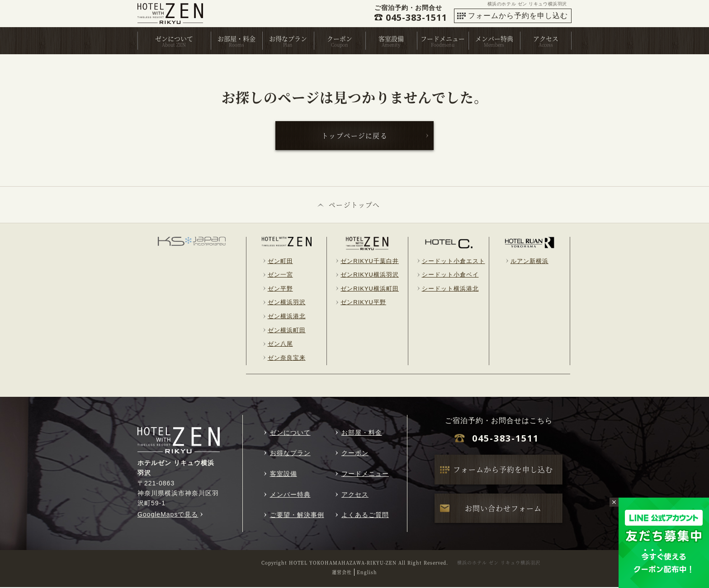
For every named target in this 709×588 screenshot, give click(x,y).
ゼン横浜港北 (287, 317)
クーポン (340, 38)
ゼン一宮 (280, 275)
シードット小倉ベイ (450, 275)
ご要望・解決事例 (297, 516)
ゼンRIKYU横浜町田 (370, 289)
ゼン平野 (280, 289)
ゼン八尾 (280, 345)
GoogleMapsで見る (168, 515)
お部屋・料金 (236, 38)
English (367, 573)
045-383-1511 (506, 439)
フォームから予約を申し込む (518, 16)
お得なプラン (288, 38)
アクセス (546, 38)
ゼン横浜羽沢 (287, 303)
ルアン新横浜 (529, 262)
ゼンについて (174, 38)
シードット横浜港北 (450, 289)
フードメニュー (443, 38)
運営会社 (342, 573)
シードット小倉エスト (454, 262)
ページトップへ (355, 205)
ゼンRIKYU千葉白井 (370, 262)
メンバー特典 (494, 38)
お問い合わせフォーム (503, 509)
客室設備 (391, 38)
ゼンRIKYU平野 (363, 303)
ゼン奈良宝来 (287, 359)
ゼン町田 (280, 262)
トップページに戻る (355, 136)
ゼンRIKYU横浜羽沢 (370, 275)
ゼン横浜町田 (287, 331)
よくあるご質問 (365, 516)
